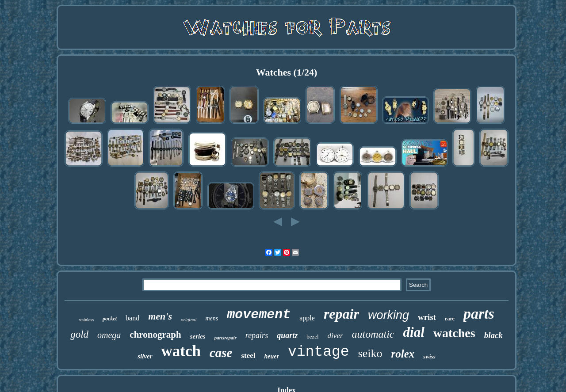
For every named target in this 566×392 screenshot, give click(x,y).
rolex (403, 354)
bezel (312, 337)
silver (145, 356)
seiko (370, 353)
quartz (287, 335)
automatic (373, 334)
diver (335, 336)
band (132, 318)
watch (181, 351)
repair (341, 314)
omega (109, 335)
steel (248, 356)
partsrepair (226, 338)
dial (414, 332)
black (493, 335)
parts (479, 314)
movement (259, 315)
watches (454, 333)
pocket (110, 319)
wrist (427, 317)
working (388, 315)
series (198, 336)
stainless (86, 320)
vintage (319, 352)
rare (450, 319)
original (189, 320)
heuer (272, 356)
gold (79, 334)
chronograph (155, 335)
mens (212, 318)
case (221, 353)
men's (160, 316)
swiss (429, 356)
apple (307, 318)
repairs (257, 335)
